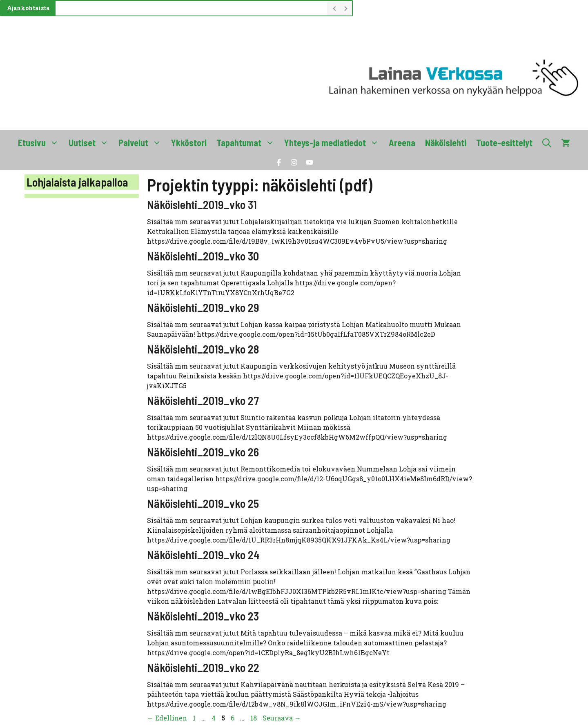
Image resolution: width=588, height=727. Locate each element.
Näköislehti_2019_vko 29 (203, 307)
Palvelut (142, 142)
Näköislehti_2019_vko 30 (203, 256)
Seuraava (282, 718)
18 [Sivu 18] (254, 718)
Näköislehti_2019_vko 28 (203, 349)
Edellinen (167, 718)
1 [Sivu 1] (195, 718)
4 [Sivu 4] (214, 718)
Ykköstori (189, 142)
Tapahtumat (248, 142)
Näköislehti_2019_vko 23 (203, 616)
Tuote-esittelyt (504, 142)
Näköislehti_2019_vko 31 (202, 205)
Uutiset (91, 142)
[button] (547, 142)
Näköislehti (446, 142)
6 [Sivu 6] (233, 718)
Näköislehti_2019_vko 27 (203, 400)
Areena (402, 142)
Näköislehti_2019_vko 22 (203, 667)
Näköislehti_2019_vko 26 (203, 452)
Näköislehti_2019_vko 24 (203, 555)
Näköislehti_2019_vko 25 (203, 503)
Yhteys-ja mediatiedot (334, 142)
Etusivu (41, 142)
